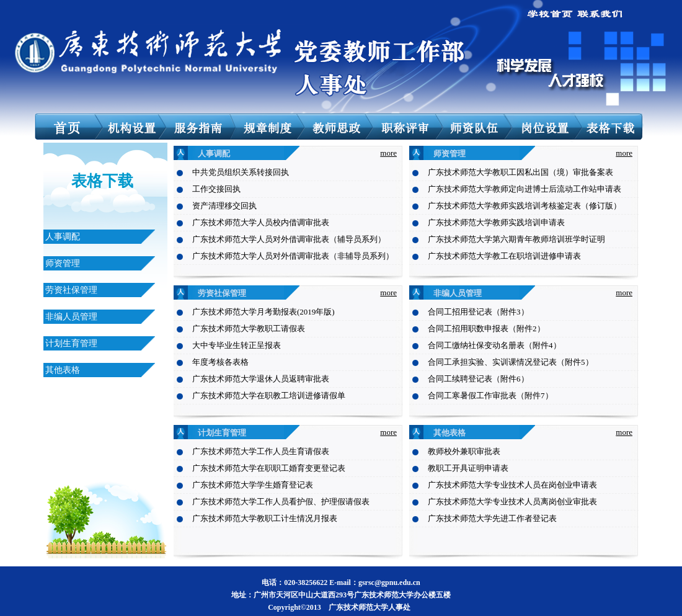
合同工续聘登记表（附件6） (478, 379)
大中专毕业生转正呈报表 (237, 345)
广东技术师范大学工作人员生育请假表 (261, 451)
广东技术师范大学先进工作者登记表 (492, 518)
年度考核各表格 (220, 362)
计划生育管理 (71, 343)
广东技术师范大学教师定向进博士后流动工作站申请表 (525, 189)
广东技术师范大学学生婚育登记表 (253, 485)
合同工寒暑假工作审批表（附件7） (490, 395)
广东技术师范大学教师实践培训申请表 (496, 222)
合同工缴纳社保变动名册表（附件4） (494, 345)
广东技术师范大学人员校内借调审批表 (261, 222)
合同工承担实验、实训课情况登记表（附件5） (511, 362)
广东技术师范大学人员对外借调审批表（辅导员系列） (289, 239)
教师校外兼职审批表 (464, 451)
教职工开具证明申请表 (468, 468)
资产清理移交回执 (224, 206)
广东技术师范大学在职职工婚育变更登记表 (269, 468)
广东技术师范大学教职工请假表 (249, 328)
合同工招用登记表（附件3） (478, 312)
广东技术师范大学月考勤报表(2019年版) (263, 312)
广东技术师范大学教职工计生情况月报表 (265, 518)
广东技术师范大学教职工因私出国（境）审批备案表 (520, 172)
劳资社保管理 (71, 290)
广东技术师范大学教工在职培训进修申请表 (504, 256)
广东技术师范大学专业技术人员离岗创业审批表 (512, 502)
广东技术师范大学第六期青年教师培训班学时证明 (516, 239)
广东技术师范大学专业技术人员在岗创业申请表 (512, 485)
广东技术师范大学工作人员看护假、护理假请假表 (281, 502)
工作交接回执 (216, 189)
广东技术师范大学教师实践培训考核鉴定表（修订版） (525, 206)
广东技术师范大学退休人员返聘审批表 (261, 379)
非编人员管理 (71, 317)
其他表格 (63, 370)
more (388, 153)
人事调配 (63, 237)
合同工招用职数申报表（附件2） (486, 328)
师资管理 (63, 263)
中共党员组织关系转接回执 (241, 172)
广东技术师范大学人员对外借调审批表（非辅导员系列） (293, 256)
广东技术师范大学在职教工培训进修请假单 (269, 395)
